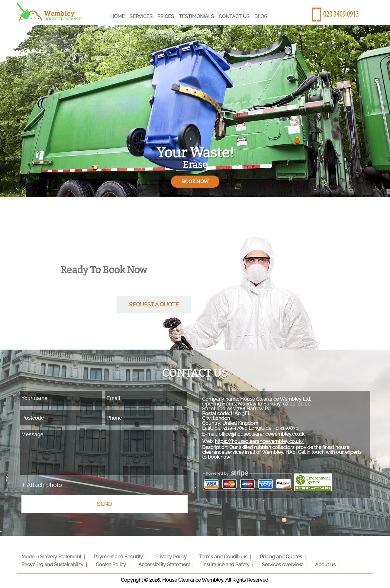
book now (195, 181)
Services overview (197, 563)
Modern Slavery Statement (50, 555)
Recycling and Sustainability (329, 555)
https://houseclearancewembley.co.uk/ (272, 450)
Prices (166, 16)
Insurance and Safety (144, 563)
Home (118, 16)
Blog (261, 16)
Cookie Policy (35, 563)
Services (141, 16)
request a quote (154, 304)
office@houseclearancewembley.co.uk (274, 443)
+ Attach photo (42, 485)
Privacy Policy (163, 555)
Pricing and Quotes (267, 555)
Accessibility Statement (85, 563)
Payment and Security (114, 555)
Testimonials (196, 16)
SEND (105, 504)
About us (237, 563)
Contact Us (234, 16)
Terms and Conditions (213, 555)
